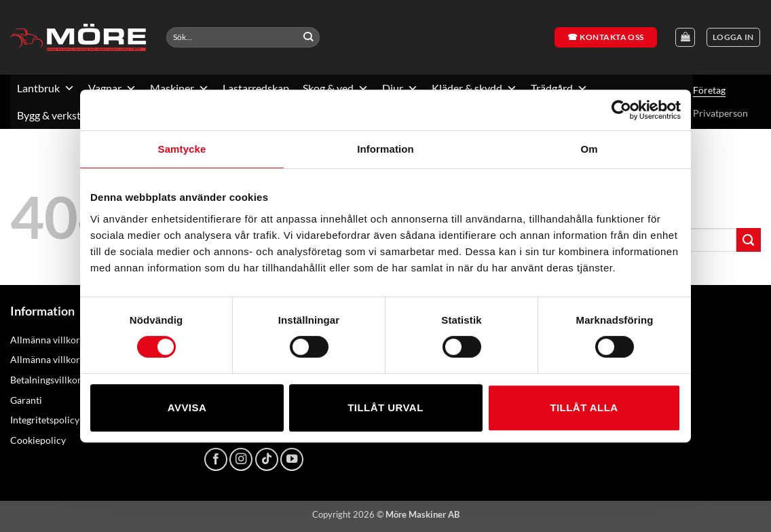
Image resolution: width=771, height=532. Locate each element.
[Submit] (308, 37)
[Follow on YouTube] (292, 459)
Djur (400, 88)
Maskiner (180, 88)
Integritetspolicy (45, 420)
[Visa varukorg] (685, 38)
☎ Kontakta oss (606, 37)
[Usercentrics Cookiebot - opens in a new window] (621, 110)
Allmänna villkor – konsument (73, 340)
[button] (733, 38)
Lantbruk (46, 88)
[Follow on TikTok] (267, 459)
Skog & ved (336, 88)
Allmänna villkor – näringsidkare (79, 359)
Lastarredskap (256, 88)
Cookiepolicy (38, 440)
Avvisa (187, 407)
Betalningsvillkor (46, 380)
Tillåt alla (584, 407)
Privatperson (720, 113)
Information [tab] (385, 149)
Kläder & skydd (474, 88)
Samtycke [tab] (182, 149)
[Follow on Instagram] (241, 459)
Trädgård (559, 88)
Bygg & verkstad (62, 115)
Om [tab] (589, 149)
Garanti (26, 400)
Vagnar (112, 88)
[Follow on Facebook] (216, 459)
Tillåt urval (385, 407)
